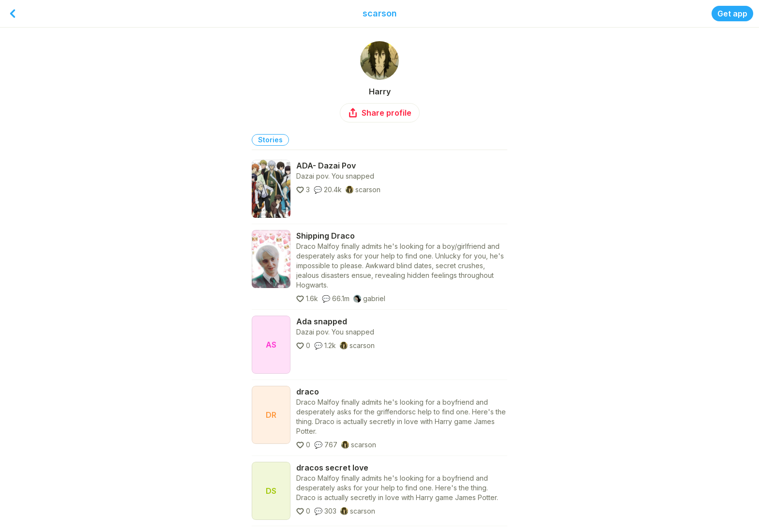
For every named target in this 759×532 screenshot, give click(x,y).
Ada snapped (322, 321)
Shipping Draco (326, 236)
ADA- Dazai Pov (326, 166)
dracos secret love (332, 468)
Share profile (380, 113)
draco (308, 392)
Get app (732, 14)
